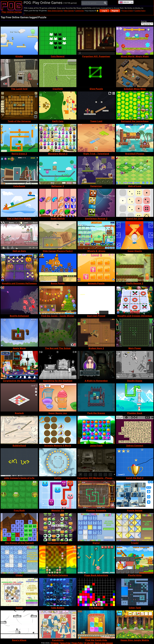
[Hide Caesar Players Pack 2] (58, 235)
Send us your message (104, 643)
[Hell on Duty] (19, 235)
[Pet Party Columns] (58, 560)
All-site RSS (89, 643)
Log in (104, 11)
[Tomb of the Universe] (19, 106)
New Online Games (55, 11)
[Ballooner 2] (58, 170)
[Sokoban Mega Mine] (135, 73)
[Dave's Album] (19, 624)
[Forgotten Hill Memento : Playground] (96, 462)
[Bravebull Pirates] (135, 138)
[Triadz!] (135, 527)
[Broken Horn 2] (96, 333)
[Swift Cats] (58, 106)
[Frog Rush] (19, 495)
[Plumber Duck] (135, 397)
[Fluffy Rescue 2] (135, 268)
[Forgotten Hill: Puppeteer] (96, 41)
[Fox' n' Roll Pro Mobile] (19, 203)
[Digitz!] (96, 527)
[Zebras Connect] (135, 430)
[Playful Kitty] (135, 560)
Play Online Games (12, 12)
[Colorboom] (19, 170)
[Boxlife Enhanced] (19, 300)
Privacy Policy (128, 11)
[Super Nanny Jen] (58, 397)
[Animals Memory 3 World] (58, 430)
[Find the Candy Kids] (96, 624)
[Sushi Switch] (58, 203)
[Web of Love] (135, 170)
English (124, 2)
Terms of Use (65, 643)
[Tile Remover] (96, 592)
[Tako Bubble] (58, 592)
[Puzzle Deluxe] (135, 495)
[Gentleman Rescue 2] (96, 203)
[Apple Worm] (19, 333)
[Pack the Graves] (96, 397)
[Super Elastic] (135, 235)
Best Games (69, 11)
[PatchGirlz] (58, 624)
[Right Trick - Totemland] (96, 138)
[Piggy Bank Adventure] (96, 560)
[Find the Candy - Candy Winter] (58, 300)
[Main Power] (135, 333)
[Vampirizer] (96, 170)
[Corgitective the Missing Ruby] (19, 365)
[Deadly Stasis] (135, 365)
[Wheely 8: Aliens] (96, 235)
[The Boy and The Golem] (58, 333)
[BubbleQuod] (19, 430)
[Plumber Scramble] (96, 495)
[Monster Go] (58, 495)
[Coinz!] (19, 592)
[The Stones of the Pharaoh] (19, 527)
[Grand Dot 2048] (135, 203)
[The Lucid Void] (19, 73)
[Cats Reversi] (58, 41)
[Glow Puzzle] (96, 73)
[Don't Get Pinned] (96, 300)
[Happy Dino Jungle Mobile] (135, 624)
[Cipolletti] (58, 73)
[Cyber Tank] (135, 592)
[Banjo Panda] (58, 268)
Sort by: (144, 21)
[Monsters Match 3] (58, 138)
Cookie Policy (140, 11)
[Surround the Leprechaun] (135, 106)
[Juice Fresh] (96, 430)
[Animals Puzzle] (96, 268)
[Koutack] (19, 397)
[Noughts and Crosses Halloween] (19, 268)
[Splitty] (58, 462)
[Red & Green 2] (19, 138)
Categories (79, 11)
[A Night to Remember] (96, 365)
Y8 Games (55, 643)
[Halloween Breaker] (58, 527)
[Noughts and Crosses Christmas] (135, 300)
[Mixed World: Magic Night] (135, 41)
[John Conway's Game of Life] (19, 462)
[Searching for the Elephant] (58, 365)
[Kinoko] (19, 41)
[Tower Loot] (96, 106)
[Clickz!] (19, 560)
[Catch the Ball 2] (135, 462)
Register (115, 11)
